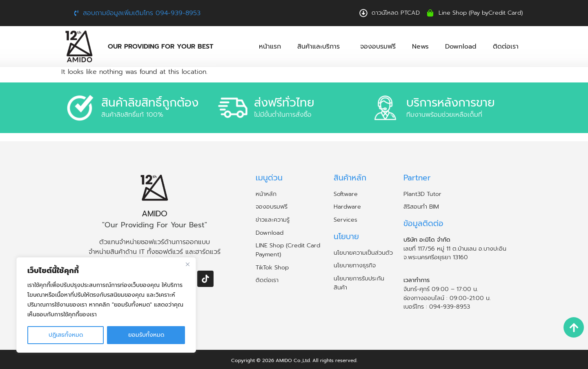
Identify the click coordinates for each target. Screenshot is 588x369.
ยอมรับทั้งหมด (146, 335)
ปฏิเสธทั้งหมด (66, 335)
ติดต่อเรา (506, 47)
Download (461, 47)
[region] (106, 305)
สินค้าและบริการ (321, 47)
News (420, 47)
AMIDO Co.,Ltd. (293, 360)
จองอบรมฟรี (378, 47)
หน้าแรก (270, 47)
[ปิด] (187, 264)
